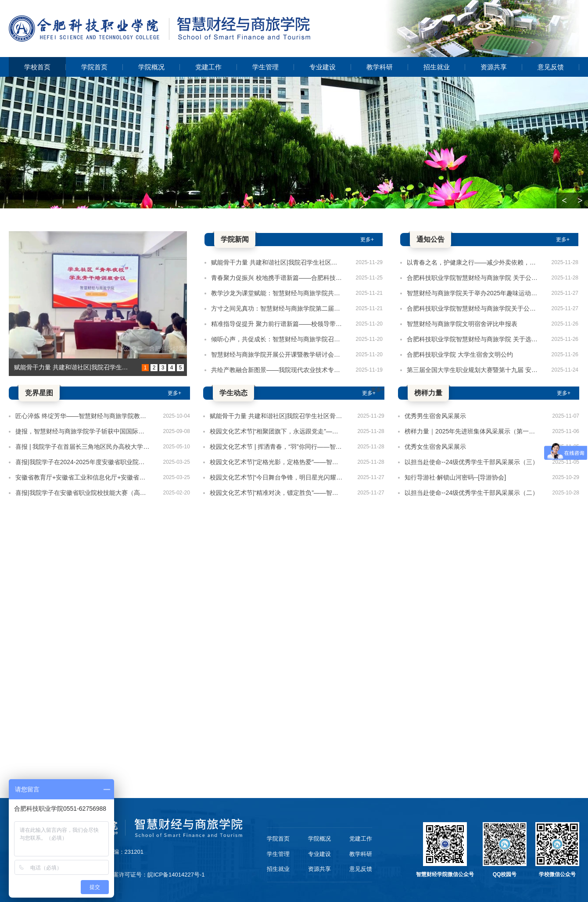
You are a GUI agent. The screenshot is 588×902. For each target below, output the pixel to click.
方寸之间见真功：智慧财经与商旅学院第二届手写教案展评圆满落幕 (277, 308)
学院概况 (151, 67)
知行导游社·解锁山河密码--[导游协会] (455, 477)
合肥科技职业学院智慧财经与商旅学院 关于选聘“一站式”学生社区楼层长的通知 (473, 339)
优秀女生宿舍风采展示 (435, 447)
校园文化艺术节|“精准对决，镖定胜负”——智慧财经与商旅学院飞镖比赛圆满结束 (277, 493)
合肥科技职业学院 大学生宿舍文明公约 (460, 354)
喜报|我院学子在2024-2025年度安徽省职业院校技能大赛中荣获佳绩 (82, 462)
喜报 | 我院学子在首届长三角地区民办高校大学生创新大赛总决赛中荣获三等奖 (82, 447)
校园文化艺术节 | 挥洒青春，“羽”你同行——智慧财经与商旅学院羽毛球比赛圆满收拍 (277, 447)
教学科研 (380, 67)
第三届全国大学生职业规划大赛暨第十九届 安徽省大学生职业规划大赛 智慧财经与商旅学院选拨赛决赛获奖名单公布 (473, 370)
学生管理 (265, 67)
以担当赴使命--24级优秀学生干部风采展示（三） (471, 462)
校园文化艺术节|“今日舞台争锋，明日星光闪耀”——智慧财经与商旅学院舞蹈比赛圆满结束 (277, 477)
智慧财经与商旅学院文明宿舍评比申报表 (462, 324)
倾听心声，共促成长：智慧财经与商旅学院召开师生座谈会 (277, 339)
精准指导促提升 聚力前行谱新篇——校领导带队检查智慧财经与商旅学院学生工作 (277, 324)
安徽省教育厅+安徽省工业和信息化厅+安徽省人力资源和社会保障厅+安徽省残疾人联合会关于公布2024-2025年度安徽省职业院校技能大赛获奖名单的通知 (82, 477)
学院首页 (94, 67)
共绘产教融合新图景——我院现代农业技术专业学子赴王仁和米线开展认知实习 (277, 370)
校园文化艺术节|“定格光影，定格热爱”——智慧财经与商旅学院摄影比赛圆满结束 (277, 462)
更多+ (367, 240)
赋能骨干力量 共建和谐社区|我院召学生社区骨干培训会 (73, 367)
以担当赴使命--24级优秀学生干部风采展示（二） (471, 493)
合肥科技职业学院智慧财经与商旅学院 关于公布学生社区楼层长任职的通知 (473, 278)
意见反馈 (551, 67)
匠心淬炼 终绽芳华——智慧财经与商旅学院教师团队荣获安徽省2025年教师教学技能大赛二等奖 (82, 416)
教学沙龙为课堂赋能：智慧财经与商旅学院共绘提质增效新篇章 (277, 293)
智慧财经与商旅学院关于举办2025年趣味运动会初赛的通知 (473, 293)
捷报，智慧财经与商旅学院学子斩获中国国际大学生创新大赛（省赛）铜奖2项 (82, 431)
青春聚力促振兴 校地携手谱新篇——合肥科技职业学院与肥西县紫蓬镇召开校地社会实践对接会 (277, 278)
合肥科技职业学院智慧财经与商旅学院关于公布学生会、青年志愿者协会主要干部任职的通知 (473, 308)
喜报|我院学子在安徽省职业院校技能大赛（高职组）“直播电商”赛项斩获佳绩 (82, 493)
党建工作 (208, 67)
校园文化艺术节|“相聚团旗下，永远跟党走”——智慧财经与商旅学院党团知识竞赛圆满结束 (277, 431)
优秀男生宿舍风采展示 (435, 416)
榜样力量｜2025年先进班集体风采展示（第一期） (472, 431)
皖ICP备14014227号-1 (176, 875)
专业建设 (323, 67)
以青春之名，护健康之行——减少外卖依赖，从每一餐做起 (473, 262)
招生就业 (437, 67)
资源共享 (494, 67)
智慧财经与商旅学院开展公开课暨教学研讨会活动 (277, 354)
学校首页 (37, 67)
